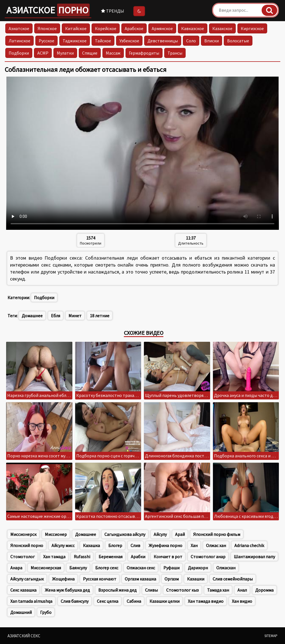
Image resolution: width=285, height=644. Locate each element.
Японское (47, 28)
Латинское (19, 41)
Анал (242, 590)
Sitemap (271, 636)
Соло (191, 41)
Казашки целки (164, 601)
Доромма (264, 590)
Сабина (134, 601)
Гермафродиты (144, 53)
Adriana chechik (249, 545)
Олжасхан (226, 568)
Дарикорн (198, 568)
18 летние (100, 316)
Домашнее (32, 316)
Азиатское (48, 10)
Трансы (175, 53)
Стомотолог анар (208, 557)
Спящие (90, 53)
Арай (180, 534)
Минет (75, 316)
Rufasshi (82, 557)
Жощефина (63, 579)
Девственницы (163, 41)
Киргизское (252, 28)
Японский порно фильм (217, 534)
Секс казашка (23, 590)
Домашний (21, 612)
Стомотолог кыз (182, 590)
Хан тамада (54, 557)
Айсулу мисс (63, 545)
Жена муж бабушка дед (67, 590)
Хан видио (242, 601)
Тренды (113, 11)
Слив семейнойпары (233, 579)
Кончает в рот (168, 557)
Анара (16, 568)
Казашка (91, 545)
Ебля (56, 316)
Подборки (19, 53)
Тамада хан (218, 590)
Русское (46, 41)
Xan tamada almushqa (31, 601)
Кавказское (193, 28)
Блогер (115, 545)
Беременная (110, 557)
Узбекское (129, 41)
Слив (135, 545)
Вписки (212, 41)
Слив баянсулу (75, 601)
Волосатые (238, 41)
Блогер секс (107, 568)
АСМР (43, 53)
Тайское (103, 41)
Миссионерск (23, 534)
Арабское (134, 28)
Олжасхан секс (141, 568)
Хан (194, 545)
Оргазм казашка (140, 579)
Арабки (138, 557)
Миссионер (56, 534)
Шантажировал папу (254, 557)
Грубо (46, 612)
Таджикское (75, 41)
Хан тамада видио (206, 601)
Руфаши (171, 568)
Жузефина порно (165, 545)
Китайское (76, 28)
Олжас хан (216, 545)
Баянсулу (78, 568)
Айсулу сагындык (27, 579)
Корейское (106, 28)
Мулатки (65, 53)
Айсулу (160, 534)
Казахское (222, 28)
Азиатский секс (24, 636)
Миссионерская (46, 568)
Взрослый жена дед (117, 590)
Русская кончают (100, 579)
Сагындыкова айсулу (125, 534)
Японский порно (27, 545)
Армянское (162, 28)
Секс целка (108, 601)
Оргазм (172, 579)
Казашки (196, 579)
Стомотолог (23, 557)
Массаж (113, 53)
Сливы (151, 590)
